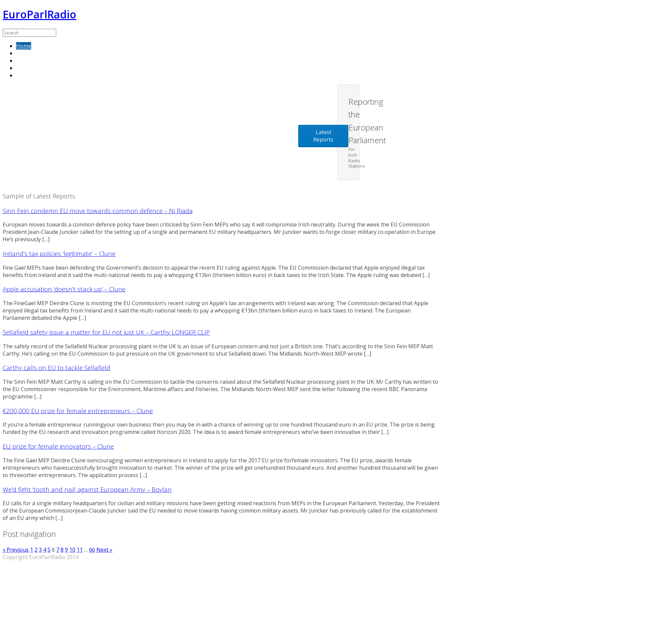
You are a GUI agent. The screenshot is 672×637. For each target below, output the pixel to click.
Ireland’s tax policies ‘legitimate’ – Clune (59, 253)
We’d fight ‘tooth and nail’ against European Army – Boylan (87, 489)
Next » (104, 550)
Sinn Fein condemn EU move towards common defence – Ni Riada (98, 211)
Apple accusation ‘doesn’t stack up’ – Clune (64, 289)
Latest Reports (323, 136)
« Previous (16, 550)
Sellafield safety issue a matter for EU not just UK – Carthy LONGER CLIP (106, 332)
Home (24, 46)
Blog (22, 75)
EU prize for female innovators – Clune (58, 446)
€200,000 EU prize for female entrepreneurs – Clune (78, 411)
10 (72, 550)
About (24, 61)
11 (80, 550)
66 (92, 550)
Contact (26, 68)
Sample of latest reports (47, 53)
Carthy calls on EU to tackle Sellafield (56, 368)
